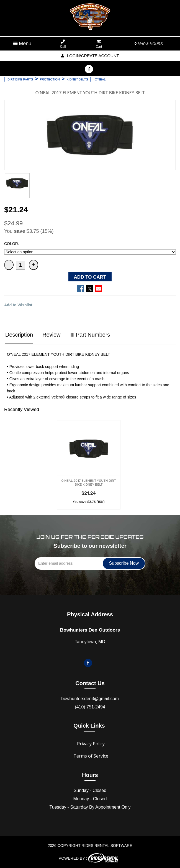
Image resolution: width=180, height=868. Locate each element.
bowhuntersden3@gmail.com (90, 699)
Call (63, 44)
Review (52, 335)
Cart (99, 44)
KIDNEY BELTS (77, 79)
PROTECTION (50, 79)
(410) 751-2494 (90, 707)
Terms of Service (91, 756)
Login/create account (90, 56)
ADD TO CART (90, 277)
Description (19, 335)
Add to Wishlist (18, 305)
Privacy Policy (91, 744)
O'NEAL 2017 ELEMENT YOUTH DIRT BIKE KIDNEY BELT (89, 483)
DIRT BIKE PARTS (20, 79)
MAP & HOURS (149, 44)
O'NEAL (100, 79)
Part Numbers (90, 335)
